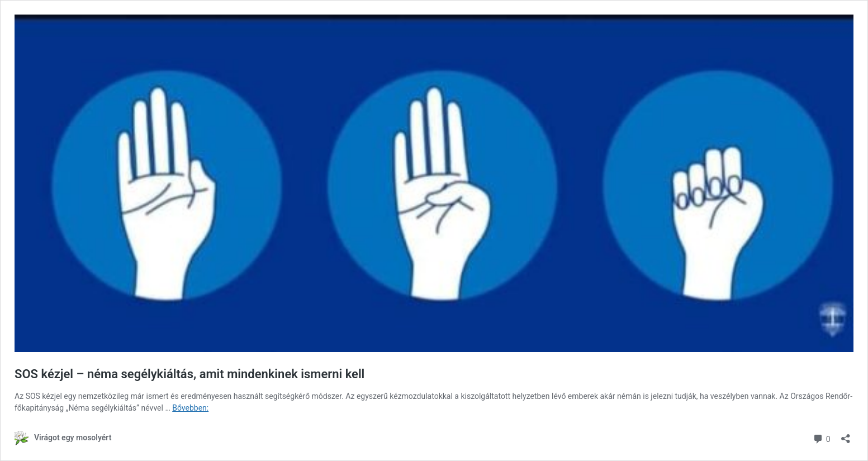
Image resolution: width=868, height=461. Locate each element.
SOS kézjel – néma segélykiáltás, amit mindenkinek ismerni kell (189, 374)
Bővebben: (190, 408)
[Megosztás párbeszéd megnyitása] (846, 435)
